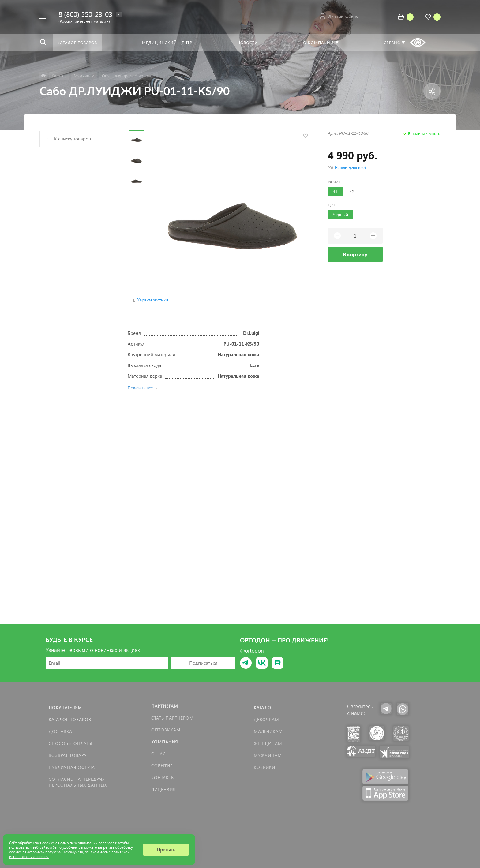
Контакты (163, 778)
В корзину (355, 254)
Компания (165, 742)
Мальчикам (268, 731)
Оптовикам (166, 730)
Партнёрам (165, 706)
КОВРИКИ (264, 767)
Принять (166, 849)
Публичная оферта (72, 767)
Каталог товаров (70, 719)
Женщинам (268, 743)
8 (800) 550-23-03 (85, 14)
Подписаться (203, 663)
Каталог (264, 707)
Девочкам (266, 719)
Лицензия (163, 789)
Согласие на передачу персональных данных (78, 782)
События (162, 766)
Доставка (60, 731)
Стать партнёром (172, 718)
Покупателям (65, 707)
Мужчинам (268, 755)
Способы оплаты (70, 743)
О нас (159, 754)
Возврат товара (68, 755)
